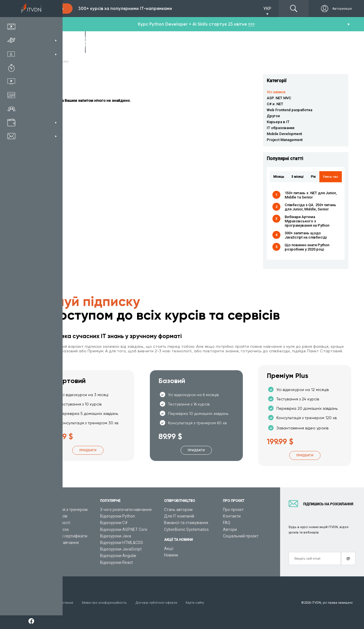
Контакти (232, 516)
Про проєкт (233, 510)
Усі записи (276, 92)
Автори (230, 529)
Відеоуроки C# (114, 523)
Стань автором (178, 510)
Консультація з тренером (64, 510)
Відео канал (51, 549)
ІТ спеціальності (55, 523)
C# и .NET (275, 104)
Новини (171, 555)
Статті (46, 556)
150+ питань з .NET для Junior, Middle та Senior (311, 195)
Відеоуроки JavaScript (121, 549)
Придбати (88, 450)
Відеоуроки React (116, 562)
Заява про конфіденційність (104, 603)
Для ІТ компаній (179, 516)
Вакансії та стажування (186, 523)
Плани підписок (54, 529)
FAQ (227, 523)
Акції (169, 549)
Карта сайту (195, 603)
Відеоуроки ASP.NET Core (124, 529)
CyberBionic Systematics (186, 529)
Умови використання (56, 603)
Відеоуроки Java (116, 536)
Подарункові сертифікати (64, 536)
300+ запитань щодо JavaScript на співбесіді (306, 235)
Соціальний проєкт (241, 536)
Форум (46, 562)
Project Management (285, 140)
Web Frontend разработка (289, 110)
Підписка (55, 9)
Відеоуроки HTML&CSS (122, 543)
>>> (251, 24)
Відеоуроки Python (118, 516)
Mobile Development (284, 134)
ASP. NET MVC (279, 98)
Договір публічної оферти (156, 603)
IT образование (281, 128)
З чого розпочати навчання (126, 510)
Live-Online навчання (59, 543)
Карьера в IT (278, 122)
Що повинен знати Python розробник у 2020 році (307, 247)
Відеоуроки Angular (118, 556)
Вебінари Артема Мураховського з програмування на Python (307, 221)
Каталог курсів (54, 516)
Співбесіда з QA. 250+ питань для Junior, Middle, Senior (310, 207)
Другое (273, 116)
